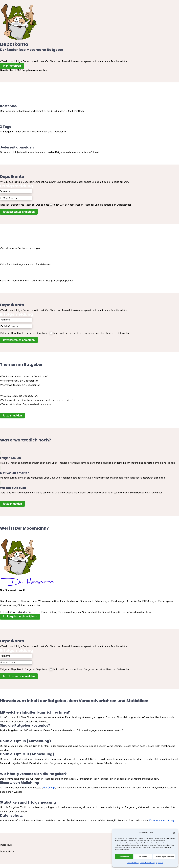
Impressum (160, 863)
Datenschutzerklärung (147, 863)
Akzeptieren (124, 857)
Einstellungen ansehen (164, 857)
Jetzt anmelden (12, 415)
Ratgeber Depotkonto (12, 205)
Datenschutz (7, 852)
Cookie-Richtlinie (133, 863)
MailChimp (49, 788)
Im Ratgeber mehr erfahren (20, 617)
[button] (174, 833)
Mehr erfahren (12, 66)
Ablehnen (143, 857)
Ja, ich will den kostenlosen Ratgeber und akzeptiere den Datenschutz (92, 205)
